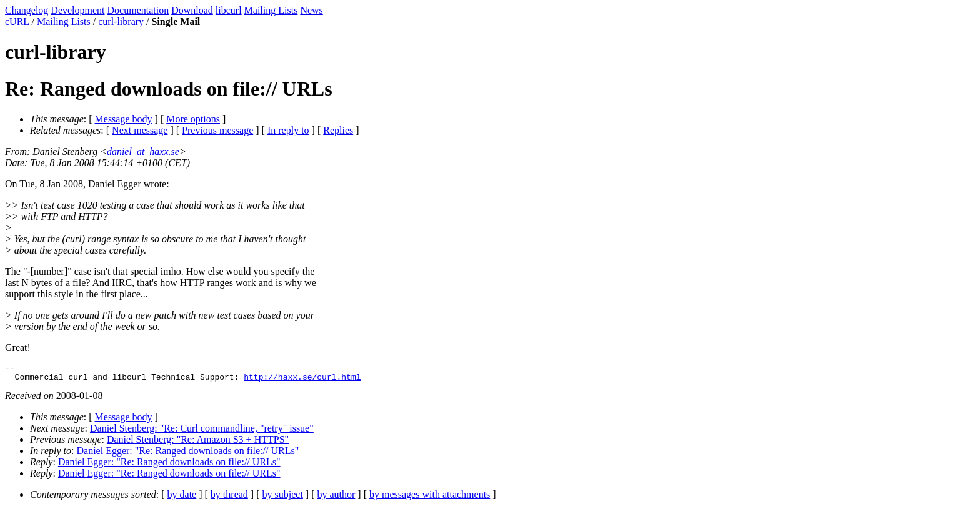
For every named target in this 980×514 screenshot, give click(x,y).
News (311, 10)
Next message (140, 130)
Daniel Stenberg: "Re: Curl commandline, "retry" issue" (202, 432)
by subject (283, 498)
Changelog (27, 10)
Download (192, 10)
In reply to (288, 130)
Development (77, 10)
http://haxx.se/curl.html (302, 380)
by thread (229, 498)
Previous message (217, 130)
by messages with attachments (430, 498)
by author (336, 498)
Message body (124, 119)
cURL (17, 22)
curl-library (121, 22)
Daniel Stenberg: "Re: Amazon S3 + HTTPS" (198, 443)
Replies (338, 130)
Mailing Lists (271, 10)
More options (193, 119)
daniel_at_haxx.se (143, 151)
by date (182, 498)
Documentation (138, 10)
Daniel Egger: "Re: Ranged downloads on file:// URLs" (188, 454)
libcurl (229, 10)
